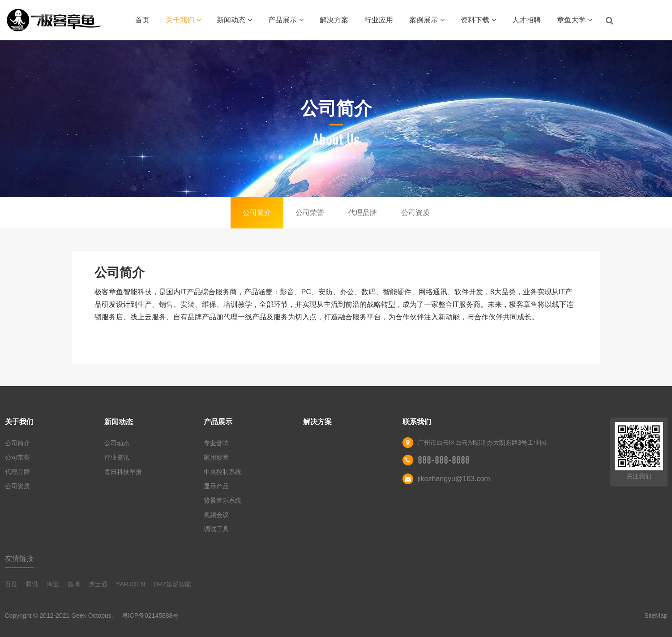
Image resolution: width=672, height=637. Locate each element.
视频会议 (216, 515)
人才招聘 (526, 20)
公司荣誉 (310, 213)
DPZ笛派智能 (172, 584)
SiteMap (656, 615)
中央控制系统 (223, 472)
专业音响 (216, 443)
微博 (74, 584)
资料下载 (478, 20)
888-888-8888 (444, 460)
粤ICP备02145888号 (150, 615)
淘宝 (53, 584)
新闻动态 (234, 20)
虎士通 (98, 584)
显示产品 (216, 486)
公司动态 (117, 443)
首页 (142, 20)
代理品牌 (363, 213)
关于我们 (183, 20)
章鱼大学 (575, 20)
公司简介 (257, 213)
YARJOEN (131, 584)
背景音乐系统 (223, 500)
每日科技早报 (123, 472)
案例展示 (427, 20)
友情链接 (19, 558)
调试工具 (216, 529)
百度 (11, 584)
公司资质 (415, 213)
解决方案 (334, 20)
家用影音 (216, 457)
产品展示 (286, 20)
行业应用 (379, 20)
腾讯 (32, 584)
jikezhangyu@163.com (454, 479)
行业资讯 (117, 457)
